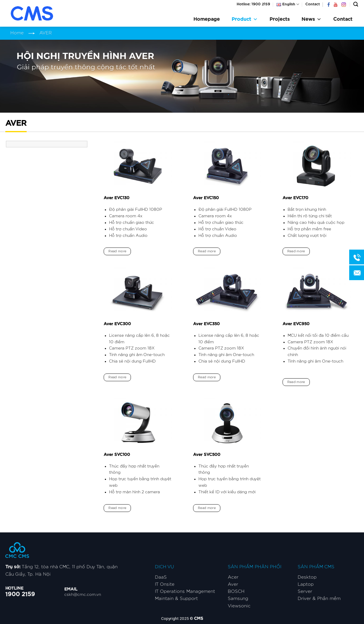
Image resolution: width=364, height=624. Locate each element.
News (311, 19)
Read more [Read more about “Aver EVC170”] (296, 251)
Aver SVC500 (207, 455)
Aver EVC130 (117, 198)
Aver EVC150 (206, 198)
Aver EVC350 (206, 324)
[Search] (356, 4)
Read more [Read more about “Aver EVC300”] (117, 377)
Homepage (207, 19)
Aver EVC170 (295, 198)
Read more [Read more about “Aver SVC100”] (117, 508)
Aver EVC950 (296, 324)
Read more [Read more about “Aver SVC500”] (207, 508)
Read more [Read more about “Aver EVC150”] (207, 251)
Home (17, 33)
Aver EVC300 (117, 324)
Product (245, 19)
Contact (313, 4)
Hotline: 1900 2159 (253, 4)
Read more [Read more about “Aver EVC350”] (207, 377)
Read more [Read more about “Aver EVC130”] (117, 251)
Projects (280, 19)
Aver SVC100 (117, 455)
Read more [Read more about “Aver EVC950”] (296, 382)
